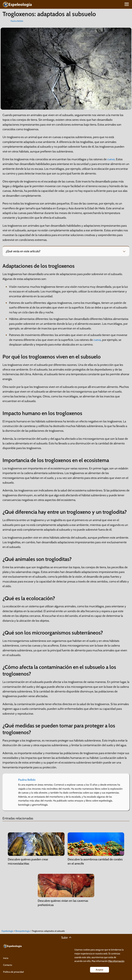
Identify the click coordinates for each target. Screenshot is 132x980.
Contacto (8, 965)
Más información (116, 961)
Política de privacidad (13, 972)
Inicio (6, 958)
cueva (111, 159)
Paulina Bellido (17, 21)
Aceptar (100, 970)
